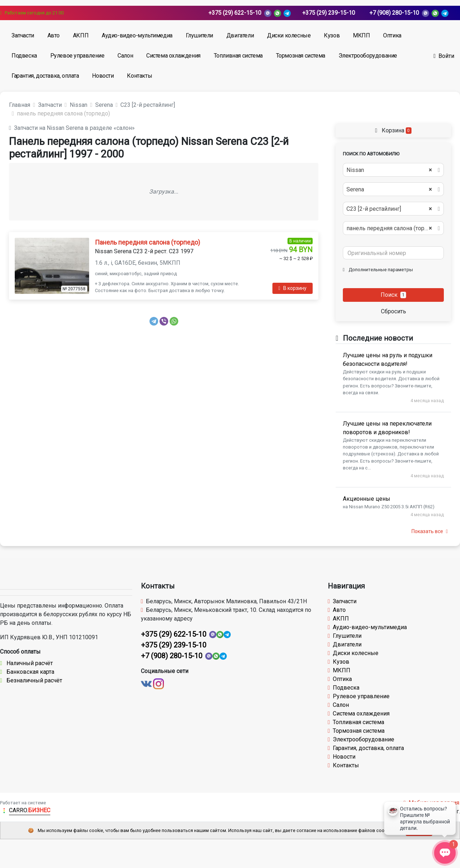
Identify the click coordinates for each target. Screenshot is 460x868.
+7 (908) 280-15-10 (394, 13)
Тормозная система (301, 56)
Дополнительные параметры (378, 270)
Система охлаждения (173, 56)
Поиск (394, 295)
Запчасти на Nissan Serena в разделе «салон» (72, 128)
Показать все (430, 531)
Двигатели (240, 35)
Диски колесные (289, 35)
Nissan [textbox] (389, 170)
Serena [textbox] (389, 190)
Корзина (393, 130)
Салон (125, 56)
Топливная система (238, 56)
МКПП (361, 35)
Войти (444, 56)
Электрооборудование (368, 56)
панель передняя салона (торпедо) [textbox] (393, 228)
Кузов (332, 35)
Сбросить (394, 311)
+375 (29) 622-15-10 (235, 13)
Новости (103, 76)
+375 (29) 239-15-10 (329, 13)
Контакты (139, 76)
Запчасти (23, 35)
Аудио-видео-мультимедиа (137, 35)
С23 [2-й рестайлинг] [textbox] (389, 209)
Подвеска (24, 56)
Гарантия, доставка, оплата (45, 76)
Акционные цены (367, 499)
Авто (54, 35)
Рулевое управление (77, 56)
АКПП (81, 35)
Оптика (392, 35)
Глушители (199, 35)
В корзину (293, 288)
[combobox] (393, 170)
